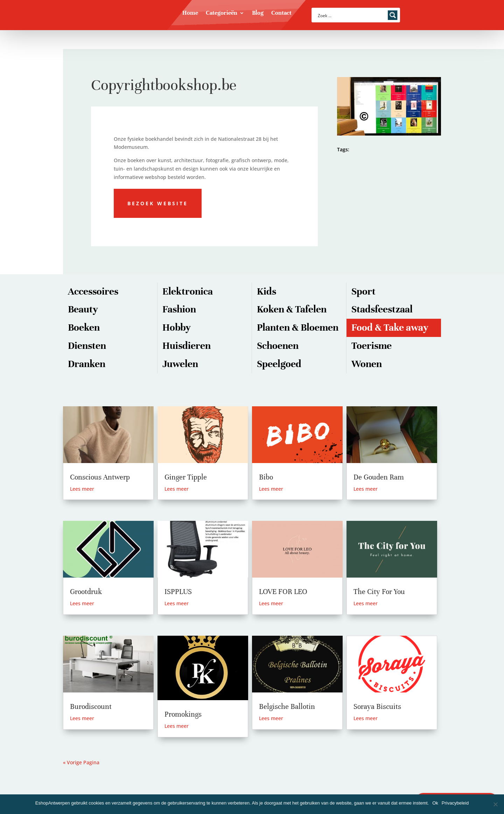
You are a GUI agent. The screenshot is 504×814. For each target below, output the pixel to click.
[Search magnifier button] (393, 15)
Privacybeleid (455, 803)
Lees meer (82, 489)
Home (190, 13)
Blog (258, 13)
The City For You (379, 592)
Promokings (183, 714)
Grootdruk (86, 592)
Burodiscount (91, 707)
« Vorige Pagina (81, 762)
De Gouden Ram (379, 477)
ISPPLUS (178, 592)
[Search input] (351, 15)
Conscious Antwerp (100, 477)
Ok (435, 803)
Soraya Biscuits (377, 707)
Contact (281, 13)
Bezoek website (158, 203)
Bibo (266, 477)
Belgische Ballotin (287, 707)
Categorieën (222, 13)
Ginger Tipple (186, 477)
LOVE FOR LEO (283, 592)
